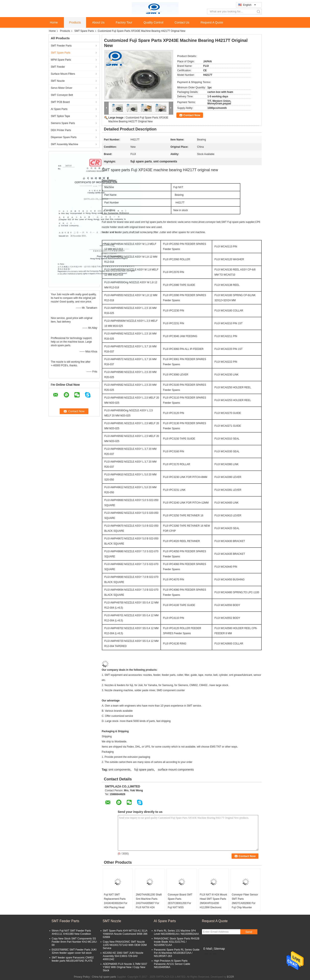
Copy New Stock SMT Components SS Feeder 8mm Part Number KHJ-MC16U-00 (75, 942)
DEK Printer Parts (61, 130)
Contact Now (192, 115)
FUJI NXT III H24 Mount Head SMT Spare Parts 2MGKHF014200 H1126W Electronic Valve (213, 903)
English (249, 5)
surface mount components (176, 770)
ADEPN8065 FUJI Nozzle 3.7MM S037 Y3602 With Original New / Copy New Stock (125, 967)
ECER (230, 977)
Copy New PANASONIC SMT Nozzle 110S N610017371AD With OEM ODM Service (125, 945)
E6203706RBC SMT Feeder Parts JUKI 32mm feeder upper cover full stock (74, 951)
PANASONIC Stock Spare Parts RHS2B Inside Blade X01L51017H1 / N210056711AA (177, 942)
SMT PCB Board (60, 102)
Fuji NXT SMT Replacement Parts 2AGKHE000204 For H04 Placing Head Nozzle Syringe (116, 903)
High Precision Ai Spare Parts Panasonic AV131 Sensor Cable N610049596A (172, 964)
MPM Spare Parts (61, 60)
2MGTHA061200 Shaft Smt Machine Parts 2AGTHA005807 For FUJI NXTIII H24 (149, 901)
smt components (119, 770)
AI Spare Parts (59, 109)
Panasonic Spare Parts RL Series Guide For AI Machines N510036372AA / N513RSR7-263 (177, 953)
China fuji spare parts (104, 977)
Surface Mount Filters (63, 74)
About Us (98, 22)
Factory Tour (124, 22)
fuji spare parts (144, 770)
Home (54, 22)
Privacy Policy (82, 977)
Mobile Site (210, 954)
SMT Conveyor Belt (62, 95)
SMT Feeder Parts (61, 46)
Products (75, 22)
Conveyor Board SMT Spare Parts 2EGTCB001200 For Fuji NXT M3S (180, 901)
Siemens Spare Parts (63, 123)
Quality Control (154, 22)
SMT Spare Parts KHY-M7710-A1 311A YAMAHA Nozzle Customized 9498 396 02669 (125, 934)
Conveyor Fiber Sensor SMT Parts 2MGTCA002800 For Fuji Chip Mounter (245, 901)
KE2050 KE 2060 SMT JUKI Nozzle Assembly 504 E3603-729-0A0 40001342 (123, 956)
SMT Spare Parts (84, 31)
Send (249, 932)
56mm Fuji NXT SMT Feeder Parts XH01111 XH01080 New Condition (71, 932)
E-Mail (208, 949)
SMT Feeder (58, 67)
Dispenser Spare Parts (64, 137)
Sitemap (219, 949)
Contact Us (182, 22)
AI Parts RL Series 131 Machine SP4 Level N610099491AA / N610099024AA (177, 932)
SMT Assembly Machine (65, 144)
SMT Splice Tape (61, 116)
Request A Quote (212, 22)
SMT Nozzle (58, 81)
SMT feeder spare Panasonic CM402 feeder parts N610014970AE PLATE (73, 959)
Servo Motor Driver (62, 88)
